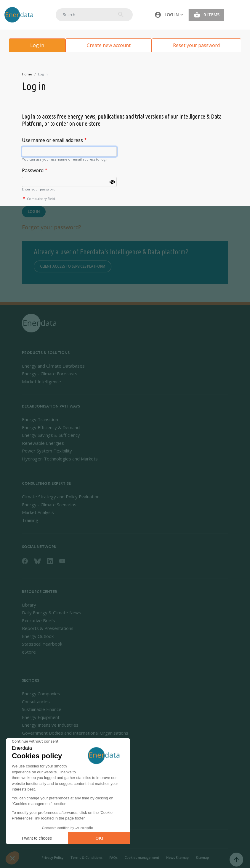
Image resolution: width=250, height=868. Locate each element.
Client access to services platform (73, 266)
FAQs (113, 858)
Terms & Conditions (86, 858)
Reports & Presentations (48, 628)
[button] (169, 15)
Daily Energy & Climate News (52, 612)
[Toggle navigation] (239, 15)
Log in (37, 45)
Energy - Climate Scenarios (49, 505)
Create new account (109, 45)
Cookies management (142, 858)
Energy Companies (41, 694)
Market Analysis (38, 512)
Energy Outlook (38, 636)
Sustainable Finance (42, 709)
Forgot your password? (52, 227)
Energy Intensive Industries (50, 725)
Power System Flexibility (47, 451)
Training (30, 520)
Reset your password (196, 45)
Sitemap (202, 858)
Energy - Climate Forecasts (50, 374)
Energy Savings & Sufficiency (51, 435)
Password (33, 170)
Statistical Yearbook (42, 644)
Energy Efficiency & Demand (51, 427)
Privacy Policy (52, 858)
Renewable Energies (43, 443)
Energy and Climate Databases (53, 366)
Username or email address (52, 140)
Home (27, 74)
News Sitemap (177, 858)
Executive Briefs (39, 620)
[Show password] (112, 182)
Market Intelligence (41, 382)
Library (29, 605)
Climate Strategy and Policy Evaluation (61, 497)
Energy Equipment (41, 717)
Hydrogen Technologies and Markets (60, 459)
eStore (29, 652)
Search (121, 14)
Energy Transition (40, 419)
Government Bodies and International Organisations (75, 733)
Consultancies (36, 701)
